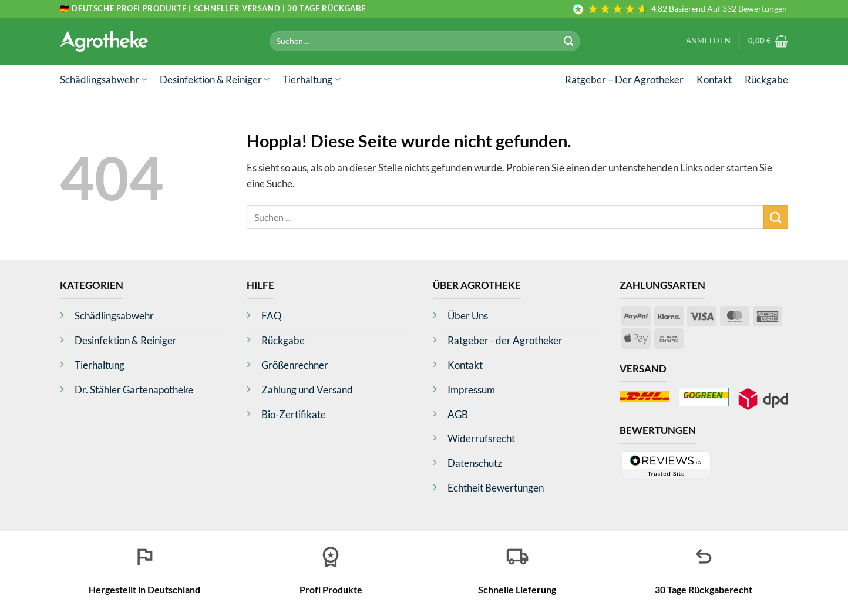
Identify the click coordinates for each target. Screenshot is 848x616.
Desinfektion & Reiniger (215, 80)
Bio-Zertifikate (294, 414)
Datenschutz (475, 463)
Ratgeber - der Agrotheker (505, 340)
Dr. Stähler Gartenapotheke (134, 390)
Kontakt (714, 80)
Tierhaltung (311, 80)
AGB (458, 414)
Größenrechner (295, 365)
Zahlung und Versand (307, 390)
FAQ (272, 316)
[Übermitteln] (569, 41)
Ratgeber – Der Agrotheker (624, 80)
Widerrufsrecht (481, 438)
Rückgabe (766, 80)
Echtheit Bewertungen (496, 488)
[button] (708, 41)
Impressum (471, 390)
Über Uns (468, 316)
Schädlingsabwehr (103, 80)
